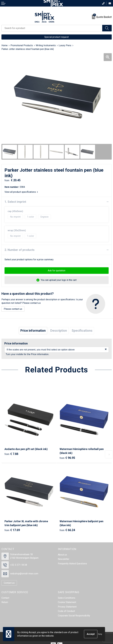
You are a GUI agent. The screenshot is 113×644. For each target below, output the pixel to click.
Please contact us (13, 309)
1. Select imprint (15, 202)
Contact (5, 598)
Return (5, 602)
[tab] (33, 331)
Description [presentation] (59, 331)
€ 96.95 (67, 458)
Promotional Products (22, 45)
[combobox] (52, 28)
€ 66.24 (67, 530)
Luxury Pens (65, 45)
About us (62, 555)
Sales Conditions (67, 598)
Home (5, 45)
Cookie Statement (67, 602)
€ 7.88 (11, 454)
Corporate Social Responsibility (74, 616)
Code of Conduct (66, 611)
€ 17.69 (12, 530)
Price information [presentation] (33, 331)
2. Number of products (20, 250)
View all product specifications (21, 192)
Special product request (56, 37)
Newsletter (64, 559)
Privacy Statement (67, 607)
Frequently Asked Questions (72, 564)
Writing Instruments (46, 45)
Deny (100, 634)
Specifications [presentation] (82, 331)
